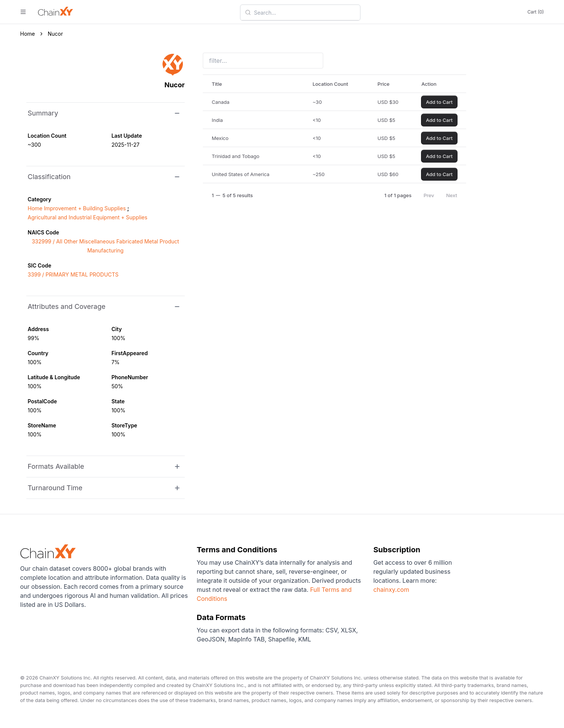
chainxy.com (391, 590)
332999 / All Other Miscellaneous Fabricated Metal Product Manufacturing (105, 246)
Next (452, 195)
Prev (429, 195)
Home (28, 34)
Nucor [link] (55, 34)
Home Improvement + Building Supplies (77, 208)
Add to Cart (439, 102)
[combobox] (305, 12)
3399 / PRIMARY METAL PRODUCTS (73, 274)
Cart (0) (536, 12)
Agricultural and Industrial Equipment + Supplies (88, 217)
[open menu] (23, 12)
